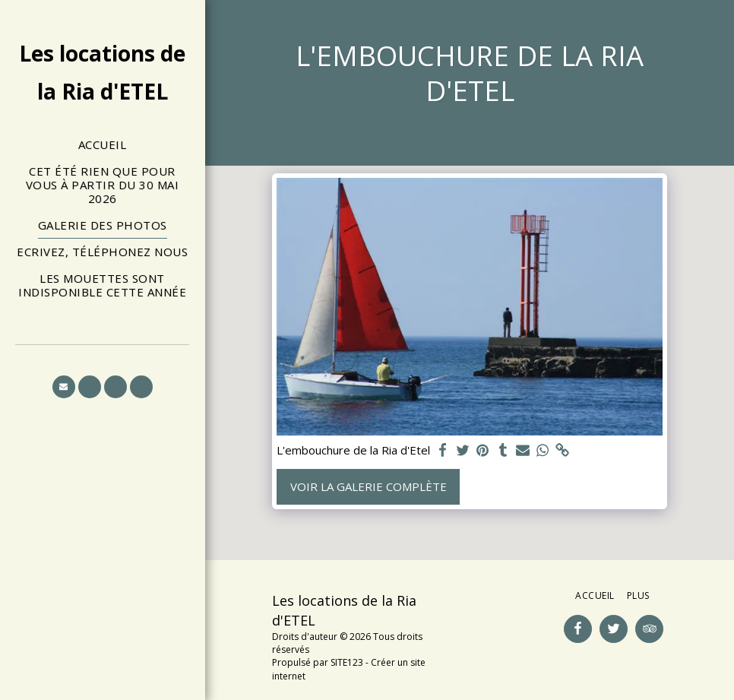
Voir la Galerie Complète (369, 486)
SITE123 (347, 662)
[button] (64, 387)
